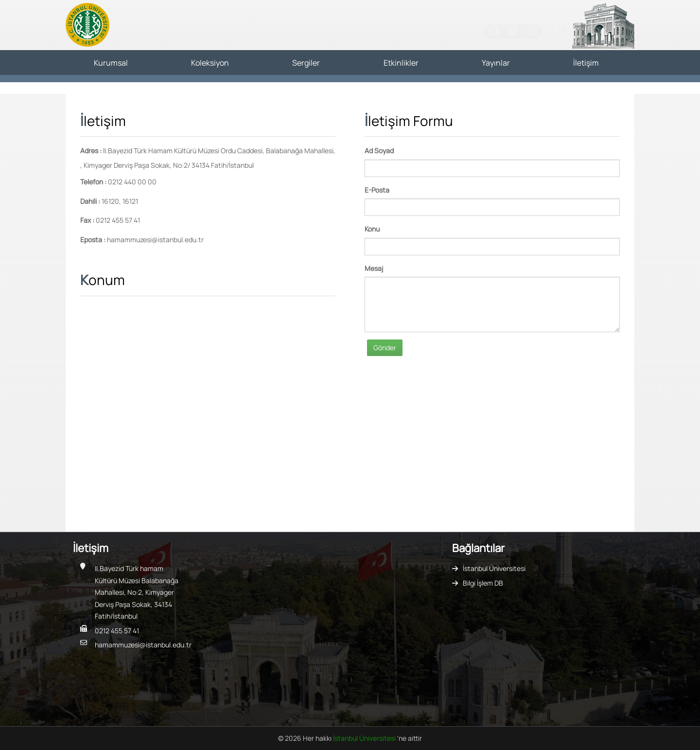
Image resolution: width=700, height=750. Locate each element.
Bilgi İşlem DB (483, 583)
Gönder (385, 348)
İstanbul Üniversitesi (494, 568)
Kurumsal (111, 63)
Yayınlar (496, 63)
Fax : (87, 220)
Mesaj (374, 268)
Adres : (91, 151)
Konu (372, 229)
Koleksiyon (210, 63)
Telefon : (93, 182)
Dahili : (90, 201)
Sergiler (306, 63)
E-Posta (377, 190)
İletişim (586, 63)
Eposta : (93, 240)
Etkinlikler (401, 63)
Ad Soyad (379, 151)
